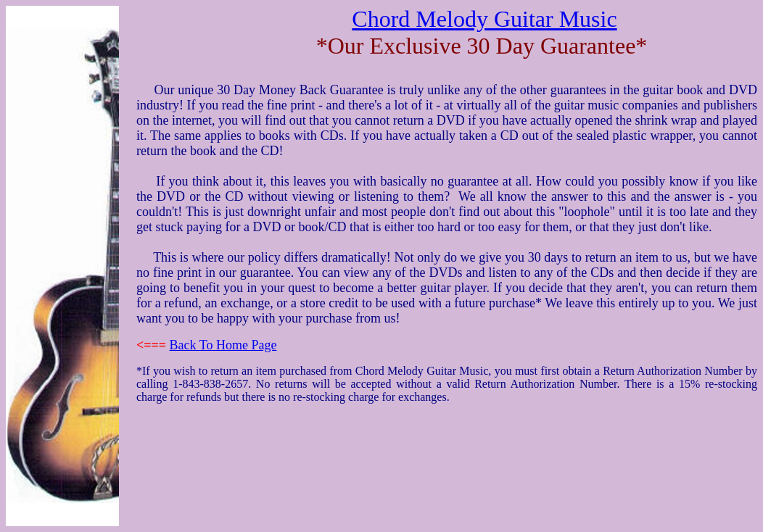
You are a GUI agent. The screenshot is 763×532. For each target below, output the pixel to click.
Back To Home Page (223, 345)
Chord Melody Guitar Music (484, 19)
